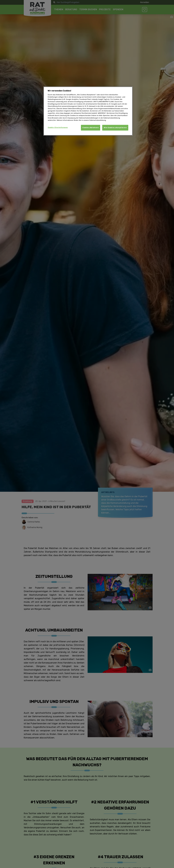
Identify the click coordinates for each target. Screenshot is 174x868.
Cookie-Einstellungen (58, 127)
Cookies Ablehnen (91, 128)
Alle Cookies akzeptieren (115, 128)
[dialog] (88, 111)
